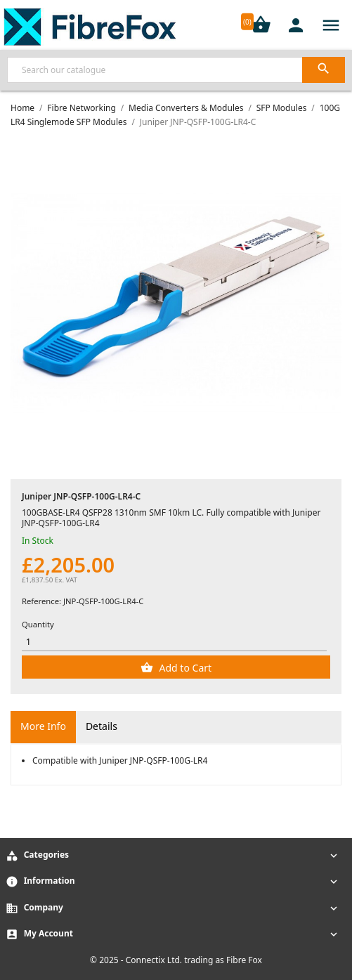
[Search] (176, 70)
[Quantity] (174, 642)
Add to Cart (184, 668)
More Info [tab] (43, 726)
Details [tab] (102, 726)
